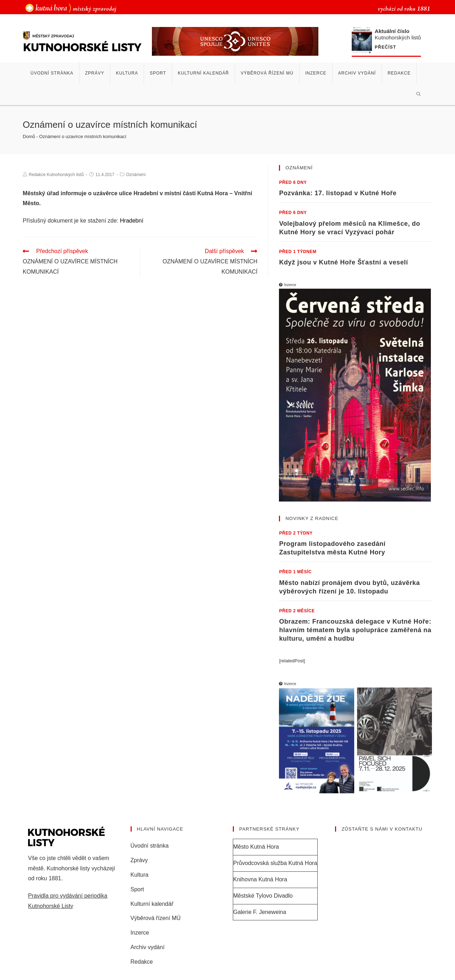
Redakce (142, 962)
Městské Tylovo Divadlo (263, 896)
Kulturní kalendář (152, 904)
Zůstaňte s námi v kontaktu (382, 829)
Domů (29, 136)
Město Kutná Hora (256, 847)
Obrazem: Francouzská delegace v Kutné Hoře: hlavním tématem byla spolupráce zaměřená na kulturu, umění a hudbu (355, 630)
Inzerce (140, 933)
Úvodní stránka (150, 846)
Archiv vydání (148, 947)
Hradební (132, 221)
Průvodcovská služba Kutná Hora (275, 863)
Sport (137, 889)
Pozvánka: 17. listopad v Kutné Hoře (338, 193)
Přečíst (385, 47)
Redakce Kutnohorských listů (56, 175)
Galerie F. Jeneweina (260, 912)
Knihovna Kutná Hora (260, 879)
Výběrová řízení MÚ (156, 918)
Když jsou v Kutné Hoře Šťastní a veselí (343, 262)
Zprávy (139, 860)
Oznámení (136, 175)
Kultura (140, 875)
